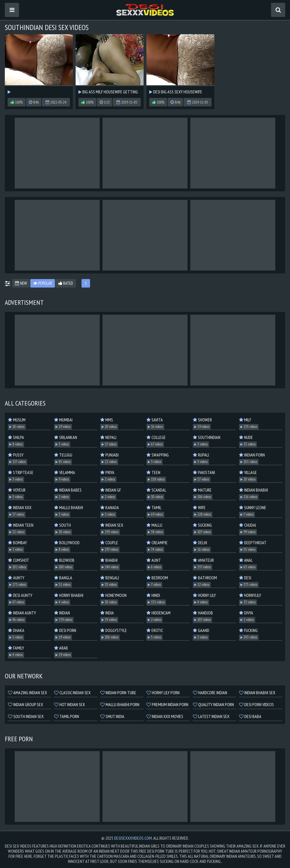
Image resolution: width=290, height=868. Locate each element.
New (21, 283)
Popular (43, 283)
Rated (66, 283)
